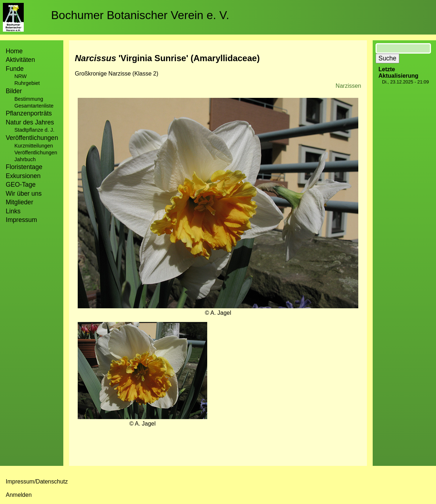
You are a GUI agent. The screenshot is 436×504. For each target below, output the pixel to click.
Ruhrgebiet (27, 83)
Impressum (21, 220)
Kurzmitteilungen (34, 146)
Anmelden (19, 495)
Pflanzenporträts (29, 113)
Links (13, 211)
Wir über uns (24, 194)
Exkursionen (23, 176)
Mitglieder (19, 202)
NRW (21, 76)
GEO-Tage (21, 185)
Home (14, 51)
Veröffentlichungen (36, 153)
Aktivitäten (20, 60)
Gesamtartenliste (34, 106)
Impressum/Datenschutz (37, 482)
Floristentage (24, 167)
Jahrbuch (25, 159)
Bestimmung (29, 99)
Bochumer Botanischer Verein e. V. (140, 15)
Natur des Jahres (30, 122)
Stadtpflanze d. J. (34, 130)
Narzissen (348, 86)
